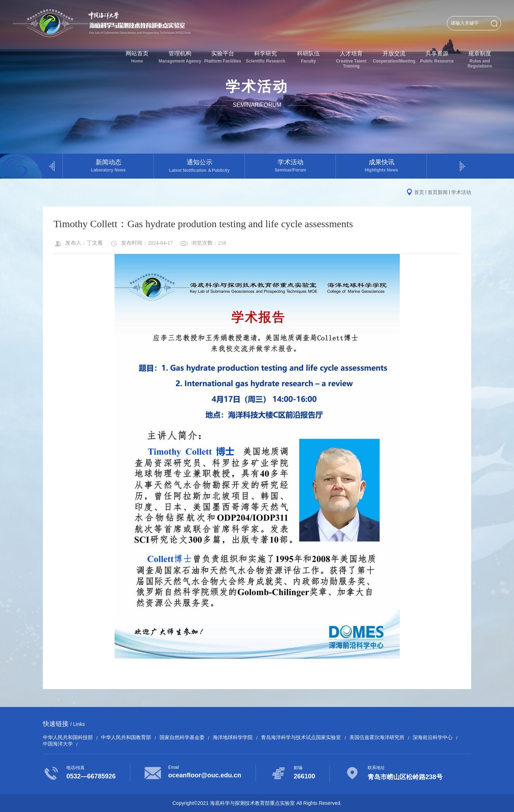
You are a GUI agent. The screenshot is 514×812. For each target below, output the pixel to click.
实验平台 (223, 57)
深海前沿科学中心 (433, 737)
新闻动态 (108, 166)
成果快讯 (381, 166)
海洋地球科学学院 (233, 737)
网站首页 (137, 57)
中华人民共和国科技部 (68, 737)
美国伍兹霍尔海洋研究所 (377, 737)
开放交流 (394, 57)
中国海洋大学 (58, 744)
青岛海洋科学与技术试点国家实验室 (301, 737)
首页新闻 (438, 192)
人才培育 (351, 59)
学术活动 (290, 166)
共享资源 (437, 57)
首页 (419, 192)
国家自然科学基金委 (182, 737)
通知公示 (199, 166)
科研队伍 (308, 57)
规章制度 (480, 59)
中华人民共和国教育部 (126, 737)
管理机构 (180, 57)
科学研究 (266, 57)
